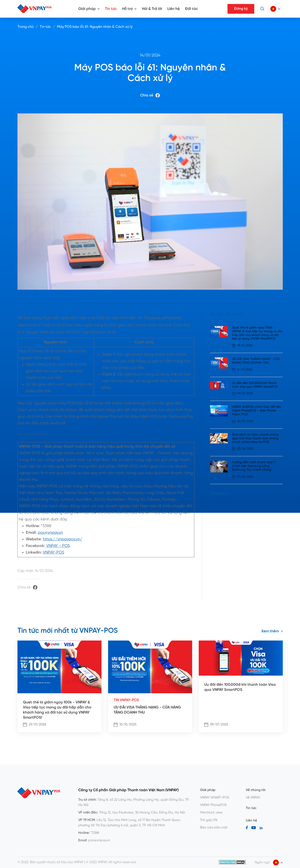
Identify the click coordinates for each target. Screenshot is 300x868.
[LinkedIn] (261, 828)
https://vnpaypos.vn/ (63, 539)
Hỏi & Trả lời (152, 9)
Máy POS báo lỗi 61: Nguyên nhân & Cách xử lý (95, 27)
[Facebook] (247, 828)
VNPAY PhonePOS (213, 805)
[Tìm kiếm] (262, 9)
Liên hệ (174, 9)
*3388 (95, 833)
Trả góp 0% (209, 820)
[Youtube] (254, 828)
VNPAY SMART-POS (215, 798)
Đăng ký (241, 9)
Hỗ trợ (127, 9)
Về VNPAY (253, 798)
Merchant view (211, 813)
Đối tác (191, 9)
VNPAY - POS (58, 546)
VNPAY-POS (54, 553)
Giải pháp (87, 9)
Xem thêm (221, 493)
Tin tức (111, 9)
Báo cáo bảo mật (214, 828)
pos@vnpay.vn (50, 533)
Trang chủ (26, 27)
